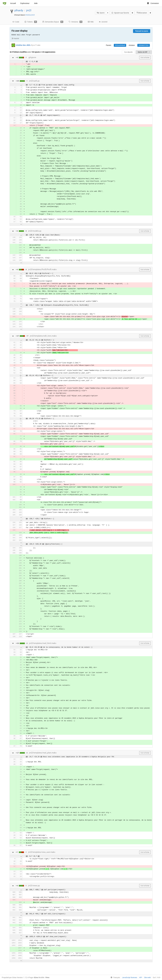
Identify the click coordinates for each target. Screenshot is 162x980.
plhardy (19, 10)
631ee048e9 (120, 45)
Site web (147, 977)
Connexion (153, 3)
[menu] (115, 977)
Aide (36, 3)
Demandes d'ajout (53, 22)
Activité (103, 22)
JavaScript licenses (130, 977)
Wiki (91, 22)
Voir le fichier (145, 58)
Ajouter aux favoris (120, 13)
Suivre (101, 13)
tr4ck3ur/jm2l (30, 15)
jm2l (29, 10)
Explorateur (25, 3)
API (141, 977)
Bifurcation (142, 13)
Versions (75, 22)
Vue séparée (128, 52)
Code (16, 22)
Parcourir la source (142, 31)
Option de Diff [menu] (144, 52)
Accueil (13, 3)
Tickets (31, 22)
